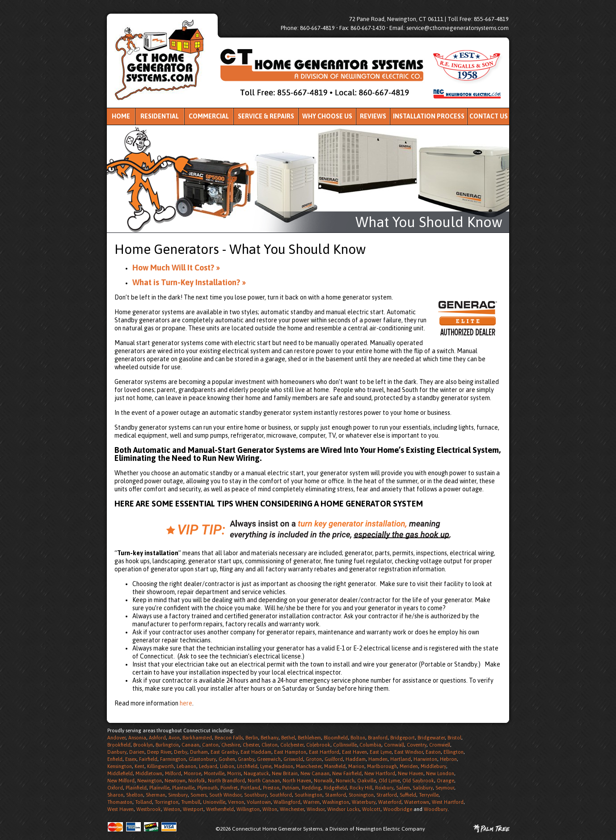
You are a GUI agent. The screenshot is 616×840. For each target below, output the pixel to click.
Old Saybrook (418, 781)
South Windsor (225, 795)
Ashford (157, 738)
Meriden (409, 766)
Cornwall (394, 745)
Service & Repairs (266, 116)
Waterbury (364, 802)
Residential (160, 116)
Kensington (120, 766)
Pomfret (229, 788)
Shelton (135, 795)
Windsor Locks (343, 809)
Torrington (167, 802)
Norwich (345, 781)
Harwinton (425, 759)
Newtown (175, 781)
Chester (251, 745)
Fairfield (148, 759)
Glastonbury (202, 759)
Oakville (367, 781)
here (186, 703)
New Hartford (380, 773)
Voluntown (259, 802)
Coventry (417, 745)
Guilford (334, 759)
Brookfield (119, 745)
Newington (150, 781)
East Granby (224, 752)
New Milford (121, 781)
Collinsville (345, 745)
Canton (210, 745)
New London (440, 773)
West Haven (120, 809)
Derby (181, 752)
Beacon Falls (229, 738)
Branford (378, 738)
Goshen (227, 759)
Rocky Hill (361, 788)
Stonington (361, 795)
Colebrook (318, 745)
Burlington (167, 745)
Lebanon (186, 766)
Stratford (387, 795)
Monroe (192, 773)
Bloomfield (336, 738)
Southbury (255, 795)
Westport (193, 809)
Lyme (266, 766)
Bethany (270, 738)
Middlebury (433, 766)
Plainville (159, 788)
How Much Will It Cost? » (176, 268)
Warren (311, 802)
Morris (234, 773)
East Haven (354, 752)
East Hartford (324, 752)
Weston (172, 809)
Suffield (408, 795)
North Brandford (226, 781)
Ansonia (137, 738)
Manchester (309, 766)
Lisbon (227, 766)
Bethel (288, 738)
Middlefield (120, 773)
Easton (433, 752)
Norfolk (197, 781)
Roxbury (384, 788)
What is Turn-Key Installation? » (189, 282)
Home (121, 116)
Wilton (270, 809)
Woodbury (436, 809)
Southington (308, 795)
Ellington (454, 752)
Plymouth (207, 788)
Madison (284, 766)
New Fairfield (347, 773)
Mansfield (335, 766)
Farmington (173, 759)
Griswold (293, 759)
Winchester (292, 809)
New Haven (411, 773)
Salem (403, 788)
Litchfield (247, 766)
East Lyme (381, 752)
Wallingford (287, 802)
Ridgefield (335, 788)
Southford (281, 795)
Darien (137, 752)
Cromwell (440, 745)
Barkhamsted (197, 738)
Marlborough (382, 766)
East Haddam (256, 752)
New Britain (285, 773)
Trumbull (191, 802)
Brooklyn (143, 745)
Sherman (156, 795)
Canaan (190, 745)
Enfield (115, 759)
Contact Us (489, 116)
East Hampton (290, 752)
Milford (173, 773)
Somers (198, 795)
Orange (445, 781)
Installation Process (429, 116)
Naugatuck (256, 773)
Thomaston (120, 802)
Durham (199, 752)
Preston (271, 788)
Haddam (356, 759)
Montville (214, 773)
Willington (248, 809)
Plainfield (136, 788)
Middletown (149, 773)
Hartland (401, 759)
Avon (174, 738)
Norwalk (323, 781)
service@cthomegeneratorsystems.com (458, 28)
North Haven (297, 781)
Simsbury (178, 795)
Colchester (292, 745)
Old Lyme (389, 781)
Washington (336, 802)
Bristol (454, 738)
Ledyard (208, 766)
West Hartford (448, 802)
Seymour (445, 788)
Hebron (448, 759)
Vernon (236, 802)
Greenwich (269, 759)
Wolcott (371, 809)
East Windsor (409, 752)
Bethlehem (309, 738)
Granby (246, 759)
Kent (139, 766)
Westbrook (149, 809)
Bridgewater (431, 738)
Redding (311, 788)
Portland (250, 788)
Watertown (417, 802)
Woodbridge (398, 809)
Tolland (143, 802)
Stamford (335, 795)
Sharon (115, 795)
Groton (314, 759)
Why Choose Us (327, 116)
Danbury (117, 752)
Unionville (214, 802)
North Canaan (264, 781)
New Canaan (315, 773)
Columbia (370, 745)
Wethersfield (220, 809)
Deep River (159, 752)
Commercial (209, 116)
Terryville (429, 795)
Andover (116, 738)
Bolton (358, 738)
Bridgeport (403, 738)
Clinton (270, 745)
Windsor (316, 809)
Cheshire (231, 745)
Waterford (390, 802)
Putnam (291, 788)
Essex (131, 759)
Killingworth (160, 766)
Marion (356, 766)
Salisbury (423, 788)
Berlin (252, 738)
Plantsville (183, 788)
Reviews (373, 116)
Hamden (378, 759)
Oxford (115, 788)
